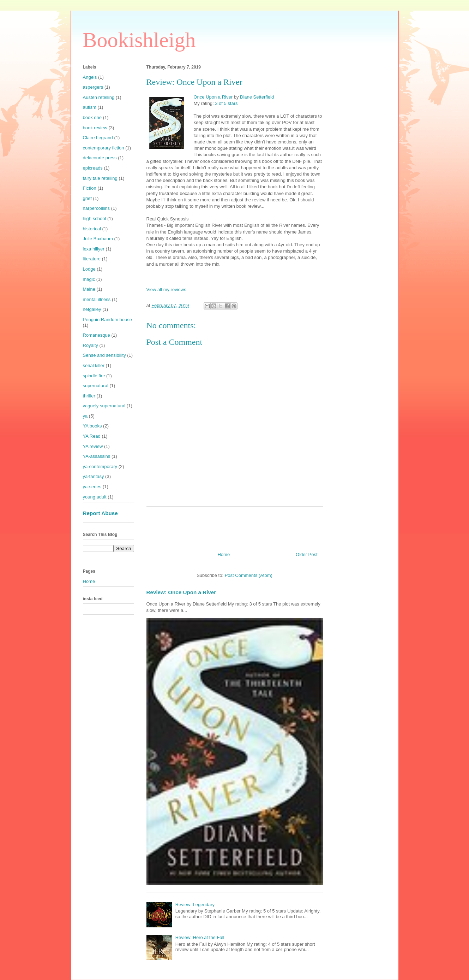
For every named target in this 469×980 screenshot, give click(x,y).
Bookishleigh (139, 40)
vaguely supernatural (104, 406)
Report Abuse (100, 513)
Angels (90, 77)
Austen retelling (99, 97)
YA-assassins (97, 456)
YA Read (92, 436)
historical (92, 229)
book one (92, 117)
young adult (95, 497)
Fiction (90, 188)
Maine (89, 289)
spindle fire (94, 376)
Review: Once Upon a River (181, 592)
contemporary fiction (104, 148)
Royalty (91, 345)
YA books (92, 426)
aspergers (93, 87)
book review (95, 128)
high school (95, 219)
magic (89, 279)
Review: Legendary (195, 905)
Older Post (306, 554)
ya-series (92, 487)
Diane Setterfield (257, 97)
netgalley (92, 309)
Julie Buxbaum (98, 239)
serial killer (94, 365)
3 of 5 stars (226, 103)
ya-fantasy (94, 476)
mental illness (97, 299)
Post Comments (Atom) (249, 575)
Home (224, 554)
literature (92, 259)
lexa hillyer (94, 249)
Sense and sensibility (104, 355)
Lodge (89, 269)
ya (85, 416)
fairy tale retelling (100, 178)
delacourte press (100, 158)
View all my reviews (166, 290)
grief (87, 198)
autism (90, 107)
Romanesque (97, 335)
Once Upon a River (213, 97)
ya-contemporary (100, 467)
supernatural (96, 386)
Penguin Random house (108, 320)
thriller (89, 396)
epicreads (93, 168)
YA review (93, 446)
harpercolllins (97, 208)
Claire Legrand (98, 138)
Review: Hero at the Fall (200, 937)
